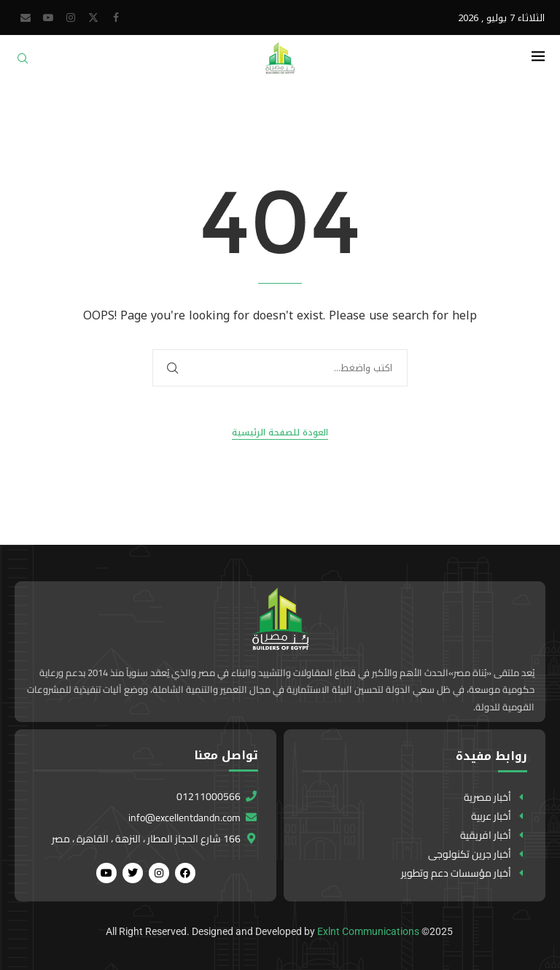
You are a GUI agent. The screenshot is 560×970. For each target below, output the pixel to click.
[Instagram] (71, 18)
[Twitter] (93, 18)
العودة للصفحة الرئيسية (280, 433)
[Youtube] (48, 18)
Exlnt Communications (368, 931)
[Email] (26, 18)
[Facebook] (116, 18)
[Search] (23, 63)
